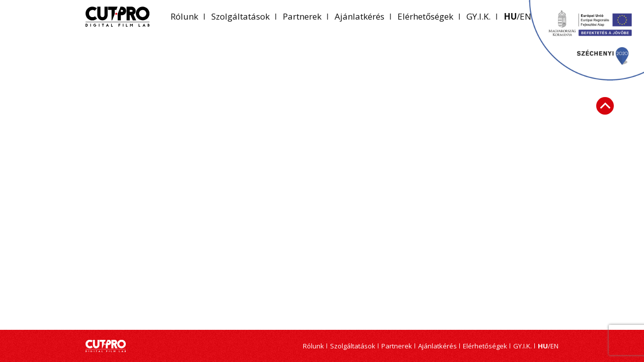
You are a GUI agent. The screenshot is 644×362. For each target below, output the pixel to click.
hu (510, 16)
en (554, 346)
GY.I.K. (478, 16)
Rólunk (184, 16)
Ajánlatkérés (359, 16)
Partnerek (302, 16)
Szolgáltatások (240, 16)
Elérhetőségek (425, 16)
